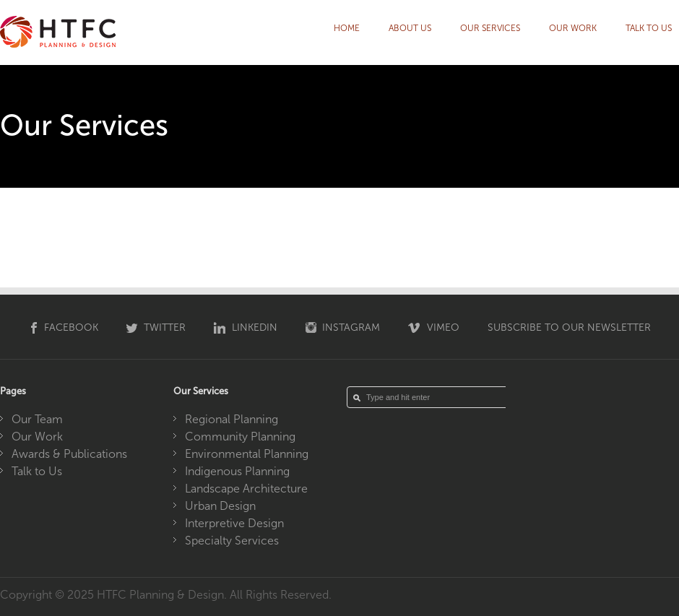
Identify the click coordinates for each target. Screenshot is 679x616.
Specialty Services (232, 541)
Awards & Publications (69, 454)
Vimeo (443, 327)
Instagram (351, 327)
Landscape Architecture (246, 489)
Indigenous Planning (237, 471)
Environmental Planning (247, 454)
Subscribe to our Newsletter (569, 327)
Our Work (573, 28)
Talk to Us (649, 28)
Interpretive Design (234, 523)
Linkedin (255, 327)
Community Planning (240, 437)
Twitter (165, 327)
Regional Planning (232, 419)
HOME (347, 28)
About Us (410, 28)
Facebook (71, 327)
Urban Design (220, 506)
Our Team (37, 419)
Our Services (490, 28)
